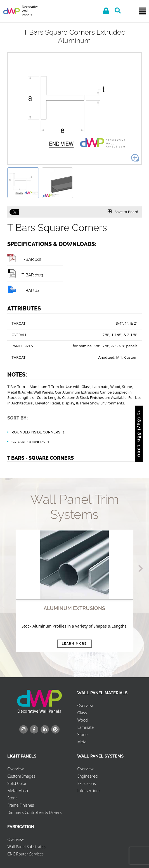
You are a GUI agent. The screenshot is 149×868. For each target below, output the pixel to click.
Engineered (87, 776)
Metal (82, 742)
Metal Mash (18, 791)
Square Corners (31, 442)
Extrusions (86, 783)
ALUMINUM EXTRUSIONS (74, 608)
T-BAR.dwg (25, 275)
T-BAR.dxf (24, 290)
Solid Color (17, 783)
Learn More (74, 644)
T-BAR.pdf (24, 259)
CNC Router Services (25, 854)
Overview (85, 706)
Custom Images (21, 776)
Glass (82, 713)
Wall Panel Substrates (26, 847)
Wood (82, 720)
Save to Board (123, 212)
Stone (82, 735)
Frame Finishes (21, 805)
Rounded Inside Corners (39, 432)
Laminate (85, 727)
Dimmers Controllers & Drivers (34, 812)
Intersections (89, 791)
